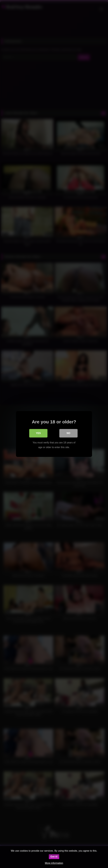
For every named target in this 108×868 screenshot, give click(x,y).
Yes (38, 433)
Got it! (54, 857)
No (68, 433)
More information (54, 863)
